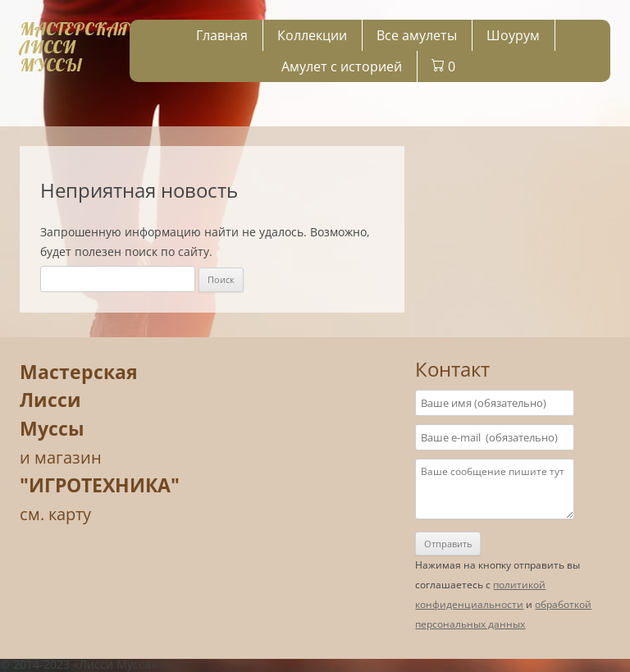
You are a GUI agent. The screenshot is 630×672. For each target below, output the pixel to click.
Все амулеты (417, 35)
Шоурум (513, 35)
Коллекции (312, 35)
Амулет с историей (342, 66)
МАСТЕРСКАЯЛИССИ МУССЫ (75, 47)
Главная (222, 35)
